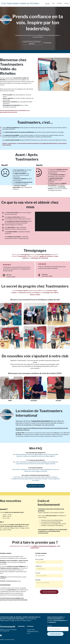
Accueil (47, 3)
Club (53, 3)
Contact (66, 3)
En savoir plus (47, 43)
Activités (59, 3)
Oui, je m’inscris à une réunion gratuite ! (32, 43)
